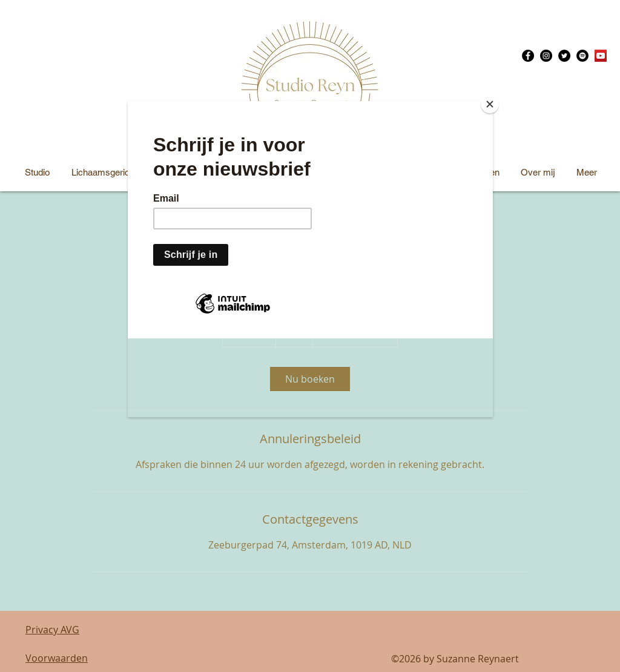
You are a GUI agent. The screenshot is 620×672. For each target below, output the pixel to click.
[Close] (490, 104)
